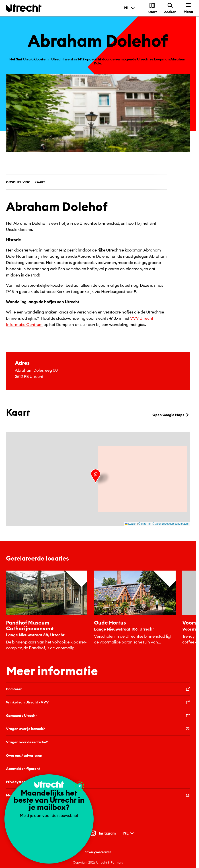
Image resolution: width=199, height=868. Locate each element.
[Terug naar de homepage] (24, 8)
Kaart (40, 182)
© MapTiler (145, 524)
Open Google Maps (171, 415)
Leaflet (130, 524)
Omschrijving (18, 182)
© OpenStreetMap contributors (170, 524)
